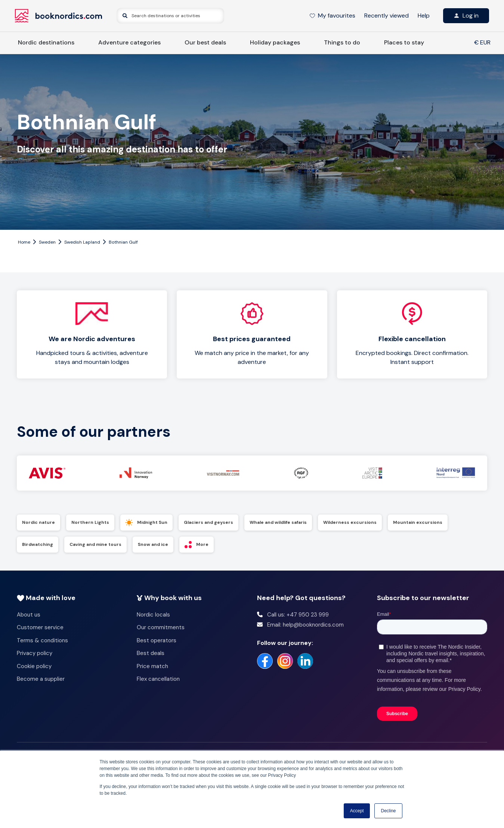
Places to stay (404, 42)
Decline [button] (388, 811)
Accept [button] (357, 811)
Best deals (151, 653)
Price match (152, 666)
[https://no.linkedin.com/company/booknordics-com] (305, 661)
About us (29, 615)
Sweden (47, 242)
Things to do (342, 42)
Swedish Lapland (82, 242)
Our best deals (205, 42)
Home (24, 242)
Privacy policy (35, 653)
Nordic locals (153, 615)
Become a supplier (41, 679)
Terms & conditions (42, 640)
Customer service (40, 627)
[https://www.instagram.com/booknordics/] (285, 661)
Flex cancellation (158, 679)
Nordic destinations (46, 42)
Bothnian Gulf (123, 242)
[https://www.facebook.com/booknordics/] (265, 661)
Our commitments (161, 627)
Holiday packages (275, 42)
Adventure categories (129, 42)
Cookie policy (34, 666)
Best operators (157, 640)
